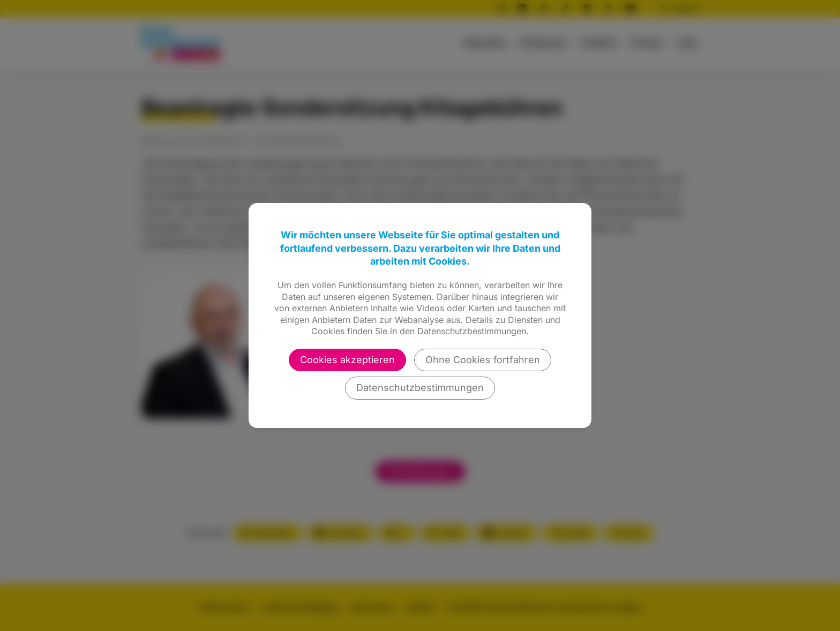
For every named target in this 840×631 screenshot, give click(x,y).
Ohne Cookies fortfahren (483, 360)
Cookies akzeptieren (347, 360)
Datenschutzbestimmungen (420, 388)
